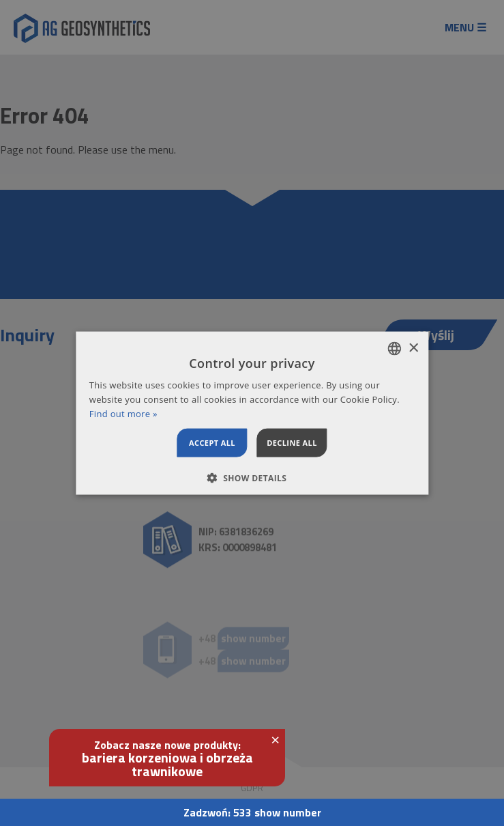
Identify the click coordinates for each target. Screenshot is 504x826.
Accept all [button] (212, 442)
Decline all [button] (292, 442)
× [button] (413, 348)
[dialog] (252, 413)
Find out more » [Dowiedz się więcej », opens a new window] (123, 414)
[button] (252, 477)
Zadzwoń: (252, 812)
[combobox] (394, 349)
